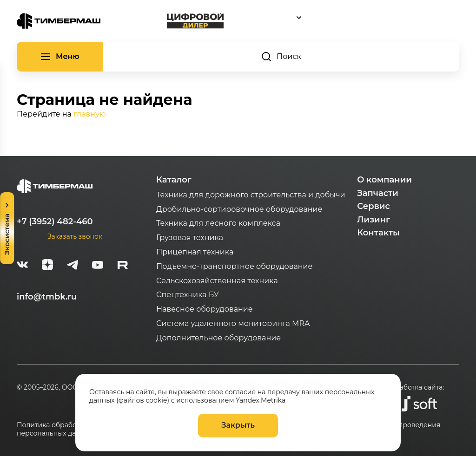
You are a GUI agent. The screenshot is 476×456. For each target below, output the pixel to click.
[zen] (47, 266)
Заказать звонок (75, 236)
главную (90, 114)
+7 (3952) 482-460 (55, 221)
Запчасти (378, 193)
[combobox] (342, 17)
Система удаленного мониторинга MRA (233, 323)
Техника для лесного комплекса (218, 223)
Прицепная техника (195, 252)
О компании (384, 180)
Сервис (374, 206)
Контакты (378, 233)
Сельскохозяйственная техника (217, 281)
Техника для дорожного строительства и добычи (251, 195)
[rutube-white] (123, 266)
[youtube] (98, 266)
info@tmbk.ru (47, 297)
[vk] (22, 266)
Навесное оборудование (205, 309)
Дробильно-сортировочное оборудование (239, 209)
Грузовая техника (190, 238)
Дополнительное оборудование (218, 338)
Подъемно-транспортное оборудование (235, 266)
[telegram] (73, 266)
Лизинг (374, 220)
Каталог (174, 180)
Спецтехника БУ (188, 295)
